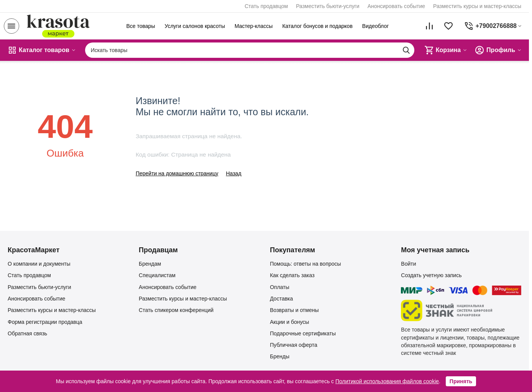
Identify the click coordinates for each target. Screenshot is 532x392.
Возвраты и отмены (294, 310)
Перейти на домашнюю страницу (177, 173)
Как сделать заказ (292, 275)
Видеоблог (376, 26)
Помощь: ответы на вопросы (305, 264)
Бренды (280, 356)
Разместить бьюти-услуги (328, 6)
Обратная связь (27, 333)
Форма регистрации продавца (45, 322)
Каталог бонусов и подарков (317, 26)
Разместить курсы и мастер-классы (477, 6)
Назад (233, 173)
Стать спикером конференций (176, 310)
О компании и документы (39, 264)
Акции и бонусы (289, 322)
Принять (461, 381)
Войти (408, 264)
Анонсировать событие (396, 6)
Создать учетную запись (431, 275)
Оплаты (280, 287)
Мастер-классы (254, 26)
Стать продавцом (266, 6)
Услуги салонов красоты (195, 26)
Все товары (140, 26)
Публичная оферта (294, 345)
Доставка (281, 299)
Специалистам (157, 275)
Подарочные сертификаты (303, 333)
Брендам (150, 264)
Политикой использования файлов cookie (387, 381)
